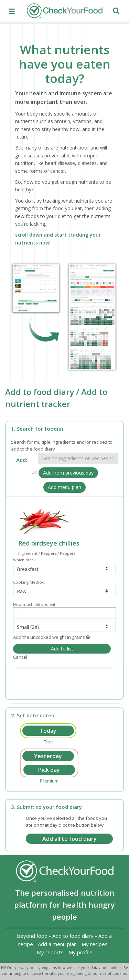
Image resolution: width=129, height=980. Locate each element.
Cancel (20, 657)
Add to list (62, 649)
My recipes (95, 944)
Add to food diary (73, 936)
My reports (50, 952)
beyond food (32, 936)
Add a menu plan (57, 944)
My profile (80, 952)
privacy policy (28, 967)
